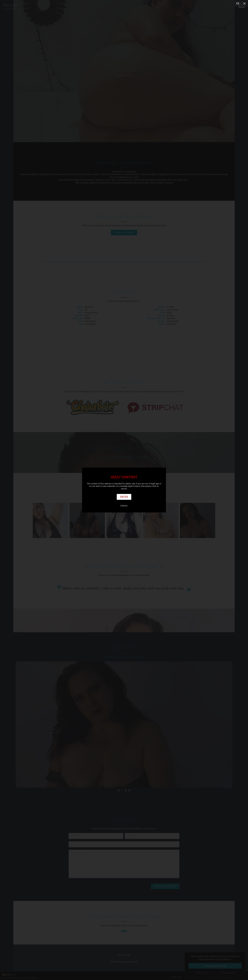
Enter (124, 497)
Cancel (124, 506)
